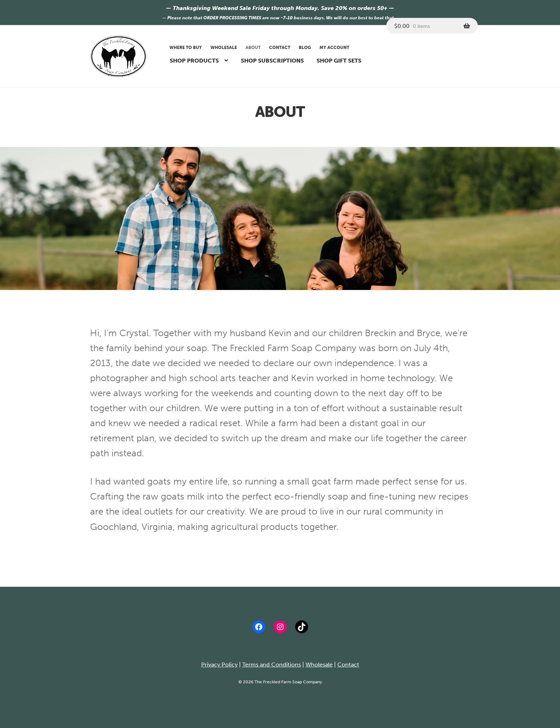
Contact (280, 48)
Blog (305, 48)
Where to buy (186, 48)
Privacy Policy (219, 665)
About (253, 48)
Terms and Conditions (272, 665)
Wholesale (224, 48)
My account (334, 48)
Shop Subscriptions (272, 61)
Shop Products (194, 61)
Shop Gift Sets (339, 61)
